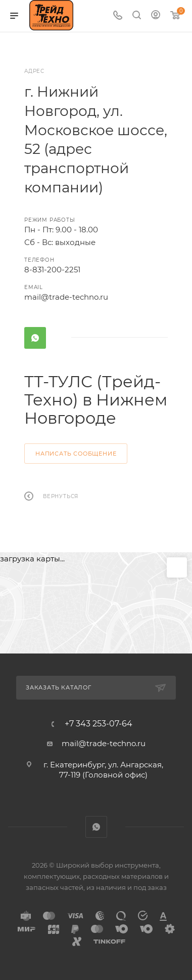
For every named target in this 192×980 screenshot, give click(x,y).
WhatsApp (35, 338)
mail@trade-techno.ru (66, 297)
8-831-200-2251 (52, 270)
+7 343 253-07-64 (99, 724)
